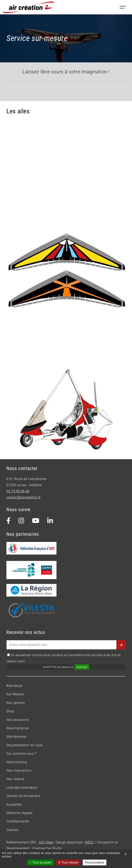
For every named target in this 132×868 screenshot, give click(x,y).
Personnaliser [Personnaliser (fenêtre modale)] (95, 863)
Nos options (16, 703)
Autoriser (82, 667)
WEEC (89, 842)
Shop (10, 711)
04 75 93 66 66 (18, 491)
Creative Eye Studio (47, 848)
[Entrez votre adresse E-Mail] (66, 645)
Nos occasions (18, 720)
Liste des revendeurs (22, 788)
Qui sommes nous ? (21, 754)
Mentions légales (19, 813)
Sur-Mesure (15, 694)
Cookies (12, 830)
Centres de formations (23, 796)
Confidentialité (18, 821)
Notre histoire (17, 762)
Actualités (14, 805)
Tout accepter (40, 863)
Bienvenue (14, 686)
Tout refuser (68, 863)
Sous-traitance (18, 728)
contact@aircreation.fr (24, 497)
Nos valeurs (15, 779)
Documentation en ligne (25, 745)
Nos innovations (19, 771)
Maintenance (16, 737)
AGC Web (46, 842)
